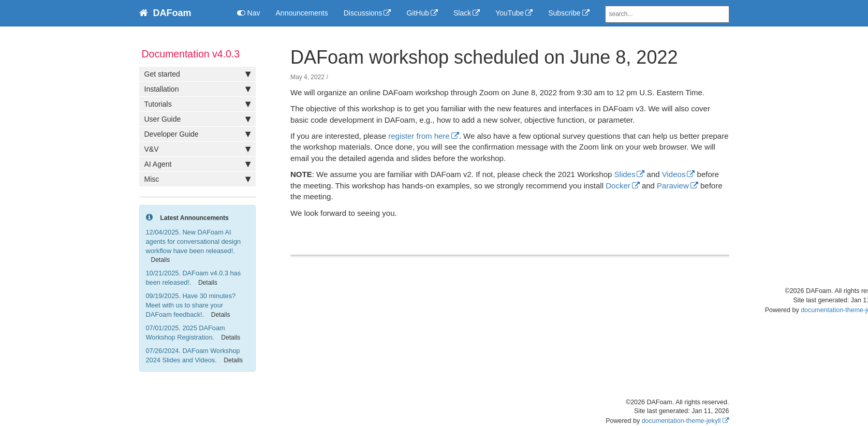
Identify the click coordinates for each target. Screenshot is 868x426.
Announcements (302, 13)
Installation (197, 89)
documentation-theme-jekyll (681, 421)
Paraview (673, 186)
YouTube (510, 13)
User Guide (197, 119)
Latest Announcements (195, 218)
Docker (618, 186)
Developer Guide (197, 134)
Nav (249, 13)
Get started (197, 74)
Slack (462, 13)
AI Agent (197, 164)
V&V (197, 149)
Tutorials (197, 104)
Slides (625, 174)
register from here (419, 136)
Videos (674, 174)
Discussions (363, 13)
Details (161, 260)
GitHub (418, 13)
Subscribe (564, 13)
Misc (197, 179)
